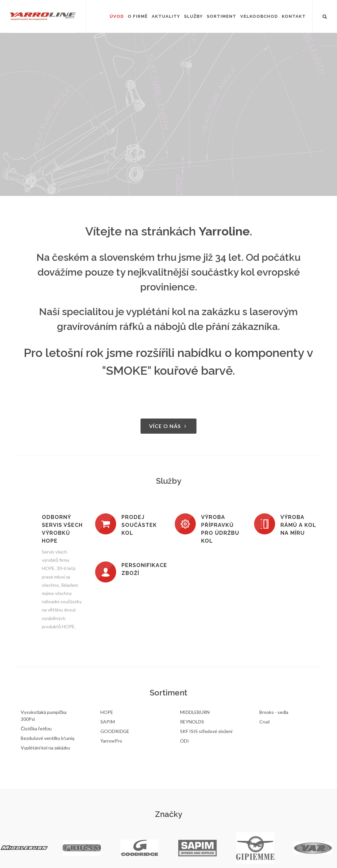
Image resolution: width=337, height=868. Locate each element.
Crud (264, 722)
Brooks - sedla (274, 712)
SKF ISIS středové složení (206, 731)
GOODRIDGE (115, 731)
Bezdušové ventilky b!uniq (48, 738)
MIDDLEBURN (195, 712)
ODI (184, 741)
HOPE (107, 712)
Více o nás (168, 426)
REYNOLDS (192, 722)
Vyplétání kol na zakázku (45, 748)
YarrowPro (111, 741)
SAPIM (108, 722)
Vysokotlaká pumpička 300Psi (44, 716)
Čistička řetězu (36, 729)
